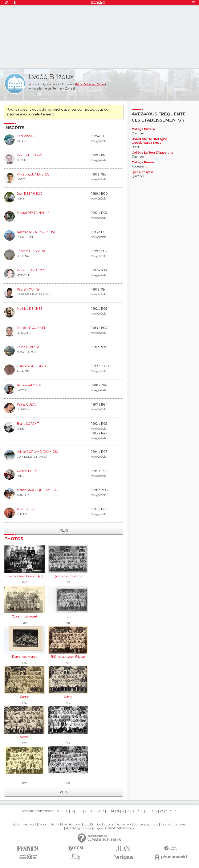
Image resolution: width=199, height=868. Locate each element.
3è (68, 777)
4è (68, 737)
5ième (24, 737)
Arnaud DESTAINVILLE (33, 213)
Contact (43, 825)
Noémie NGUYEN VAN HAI (36, 232)
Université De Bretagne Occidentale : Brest (149, 141)
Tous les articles (105, 825)
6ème (68, 697)
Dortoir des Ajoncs (24, 657)
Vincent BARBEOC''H (32, 270)
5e (68, 616)
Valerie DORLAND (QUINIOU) (37, 452)
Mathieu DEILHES (30, 309)
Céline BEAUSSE (28, 347)
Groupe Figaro (94, 828)
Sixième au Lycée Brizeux (68, 657)
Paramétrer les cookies (173, 825)
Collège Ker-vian (144, 162)
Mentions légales (75, 828)
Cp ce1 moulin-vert (25, 616)
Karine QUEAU (27, 405)
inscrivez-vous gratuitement (30, 114)
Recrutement (123, 825)
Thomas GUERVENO (32, 251)
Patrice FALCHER (29, 385)
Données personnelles (146, 825)
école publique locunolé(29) (25, 576)
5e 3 (25, 777)
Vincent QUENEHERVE (33, 174)
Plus (64, 530)
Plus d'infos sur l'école (91, 84)
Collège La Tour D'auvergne (153, 153)
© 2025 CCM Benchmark (119, 828)
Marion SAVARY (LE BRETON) (38, 490)
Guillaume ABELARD (31, 366)
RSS (52, 825)
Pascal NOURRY (28, 289)
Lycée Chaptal (142, 172)
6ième (24, 697)
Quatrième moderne (68, 576)
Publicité (62, 825)
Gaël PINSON (26, 136)
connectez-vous (90, 109)
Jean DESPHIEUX (29, 194)
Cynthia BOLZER (29, 471)
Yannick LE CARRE (30, 155)
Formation (75, 825)
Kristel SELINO (27, 509)
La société (89, 825)
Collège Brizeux (143, 129)
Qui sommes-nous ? (25, 825)
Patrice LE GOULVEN (32, 328)
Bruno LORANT (28, 424)
